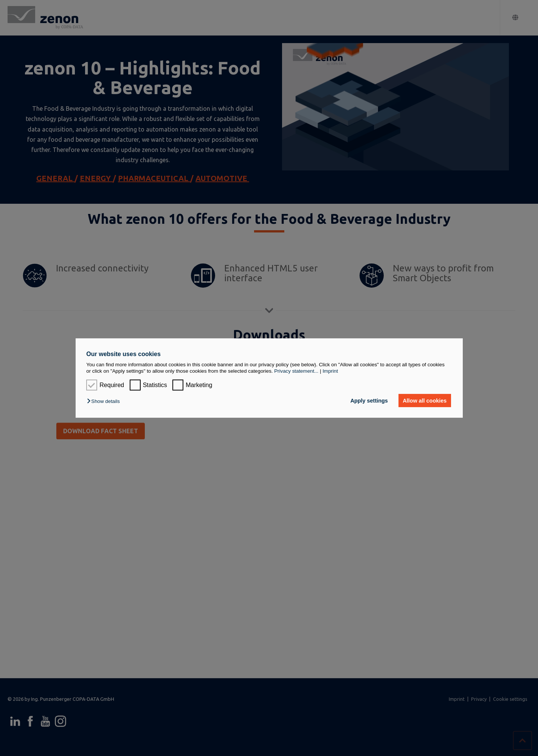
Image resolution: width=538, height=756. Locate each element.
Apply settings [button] (369, 401)
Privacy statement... (296, 371)
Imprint (330, 371)
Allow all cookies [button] (425, 401)
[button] (105, 401)
